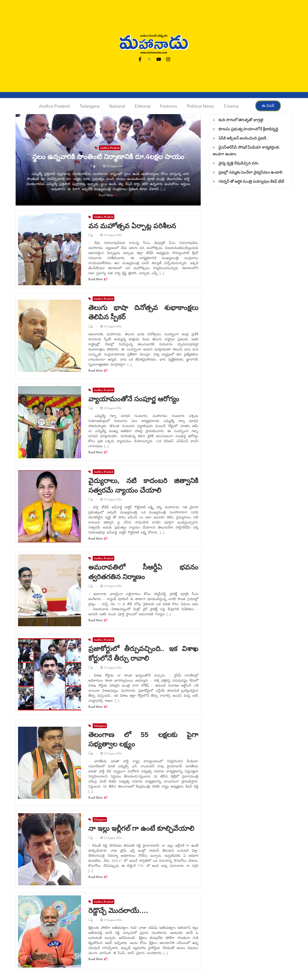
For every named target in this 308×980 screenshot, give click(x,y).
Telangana (90, 106)
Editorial (143, 106)
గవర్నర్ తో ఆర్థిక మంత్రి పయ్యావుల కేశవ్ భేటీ (251, 181)
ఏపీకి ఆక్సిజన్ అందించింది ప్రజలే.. (243, 138)
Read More (106, 195)
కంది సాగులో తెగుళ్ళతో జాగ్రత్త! (241, 120)
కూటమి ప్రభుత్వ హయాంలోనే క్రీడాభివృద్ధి (248, 129)
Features (169, 106)
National (117, 106)
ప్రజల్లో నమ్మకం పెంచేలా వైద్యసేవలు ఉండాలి (250, 172)
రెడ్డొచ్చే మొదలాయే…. (119, 909)
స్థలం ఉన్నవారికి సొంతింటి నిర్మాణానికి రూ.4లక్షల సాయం (108, 157)
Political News (200, 106)
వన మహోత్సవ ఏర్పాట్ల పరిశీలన (134, 226)
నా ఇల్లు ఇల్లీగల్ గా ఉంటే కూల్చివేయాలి (143, 827)
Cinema (231, 106)
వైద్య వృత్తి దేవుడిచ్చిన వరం (238, 163)
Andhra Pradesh (55, 106)
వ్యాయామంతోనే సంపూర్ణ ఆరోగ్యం (135, 399)
